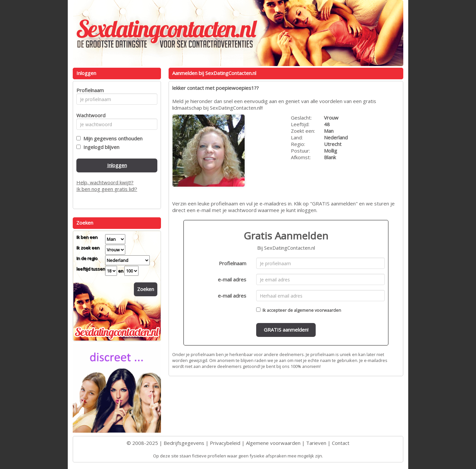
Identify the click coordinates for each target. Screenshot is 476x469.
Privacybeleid (225, 443)
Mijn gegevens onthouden (112, 138)
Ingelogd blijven (100, 147)
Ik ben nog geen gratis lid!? (107, 189)
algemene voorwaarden (317, 310)
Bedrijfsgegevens (184, 443)
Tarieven (316, 443)
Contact (341, 443)
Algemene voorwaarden (273, 443)
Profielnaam (233, 263)
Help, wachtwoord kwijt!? (105, 182)
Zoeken (146, 289)
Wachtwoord (89, 115)
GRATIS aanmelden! (286, 330)
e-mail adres (232, 279)
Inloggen (117, 165)
